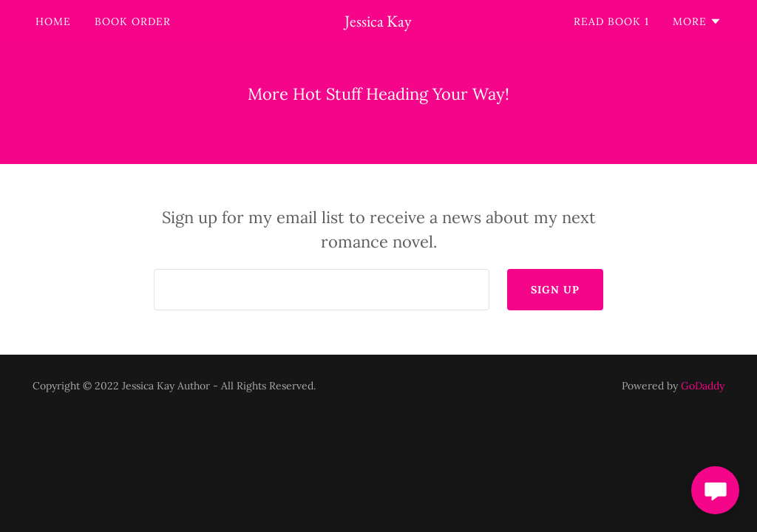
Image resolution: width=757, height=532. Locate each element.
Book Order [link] (133, 21)
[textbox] (322, 290)
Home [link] (53, 21)
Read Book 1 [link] (611, 21)
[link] (378, 22)
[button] (697, 21)
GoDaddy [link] (703, 386)
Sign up (555, 290)
